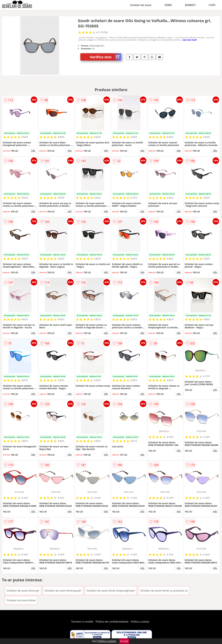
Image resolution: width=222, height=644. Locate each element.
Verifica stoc (105, 57)
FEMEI (168, 5)
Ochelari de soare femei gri (23, 591)
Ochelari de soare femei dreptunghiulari (111, 591)
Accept (124, 641)
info (33, 151)
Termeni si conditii (82, 622)
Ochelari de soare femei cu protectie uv (164, 591)
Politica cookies (140, 622)
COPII (212, 5)
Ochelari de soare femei (21, 600)
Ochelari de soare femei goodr (63, 591)
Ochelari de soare (141, 5)
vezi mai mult (190, 40)
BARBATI (190, 5)
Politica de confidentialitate (112, 622)
